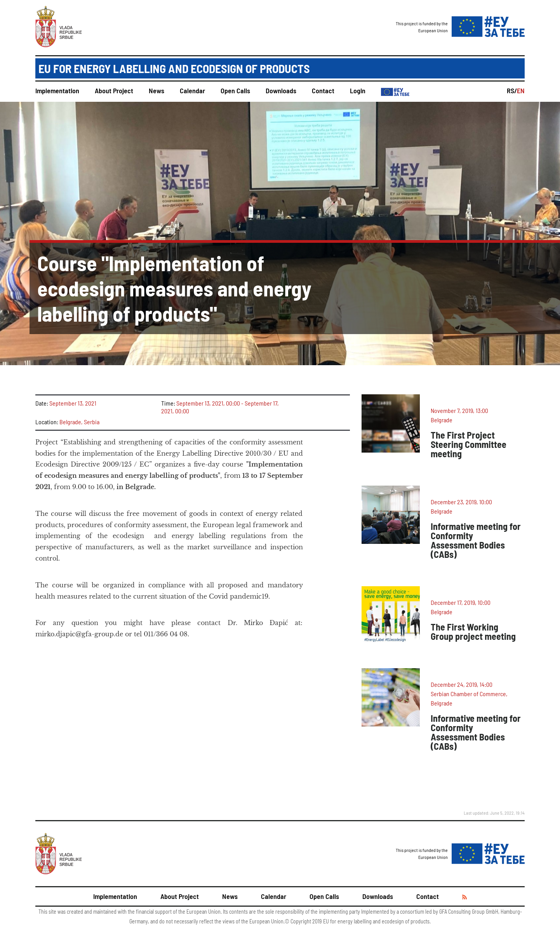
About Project (114, 91)
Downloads (281, 91)
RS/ (512, 91)
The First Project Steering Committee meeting (469, 444)
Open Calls (235, 91)
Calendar (192, 91)
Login (358, 91)
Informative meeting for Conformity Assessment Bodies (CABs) (476, 540)
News (157, 91)
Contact (323, 91)
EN (521, 91)
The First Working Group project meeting (473, 631)
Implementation (57, 91)
